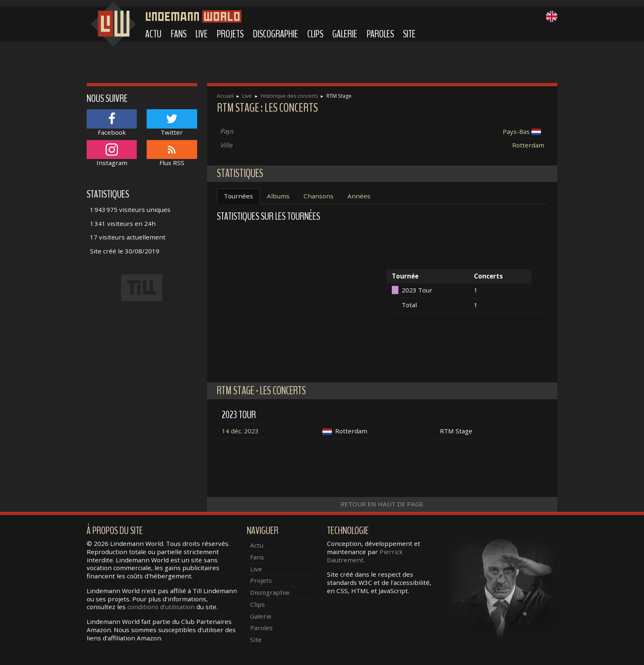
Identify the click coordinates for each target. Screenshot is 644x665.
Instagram (112, 153)
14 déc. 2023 (240, 431)
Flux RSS (172, 153)
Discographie (276, 34)
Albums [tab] (278, 196)
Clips (315, 34)
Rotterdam (528, 145)
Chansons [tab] (319, 196)
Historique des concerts (289, 96)
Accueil (225, 96)
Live (202, 34)
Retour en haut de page (382, 504)
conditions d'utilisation (161, 607)
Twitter (172, 123)
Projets (230, 34)
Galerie (345, 34)
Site (409, 34)
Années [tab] (359, 196)
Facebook (112, 123)
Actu (153, 34)
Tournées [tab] (238, 196)
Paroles (380, 34)
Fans (179, 34)
